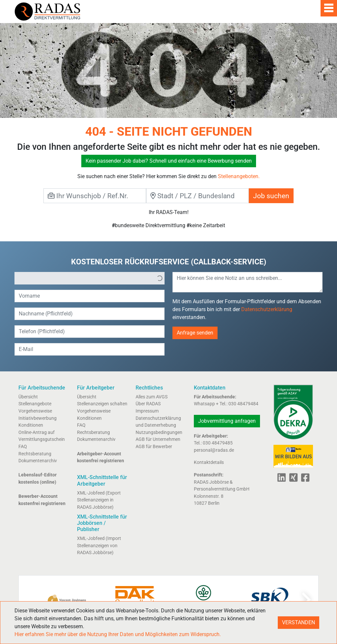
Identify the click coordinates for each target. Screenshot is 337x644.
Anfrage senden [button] (195, 333)
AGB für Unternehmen (158, 439)
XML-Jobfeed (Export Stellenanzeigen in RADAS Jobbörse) (99, 500)
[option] (85, 278)
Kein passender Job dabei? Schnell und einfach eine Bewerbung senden (169, 161)
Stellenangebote (35, 404)
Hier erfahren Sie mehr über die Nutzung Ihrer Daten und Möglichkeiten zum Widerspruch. (118, 634)
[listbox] (90, 278)
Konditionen (31, 425)
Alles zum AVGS (152, 397)
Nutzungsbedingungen (159, 432)
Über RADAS (148, 404)
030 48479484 (243, 404)
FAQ (23, 447)
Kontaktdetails (209, 462)
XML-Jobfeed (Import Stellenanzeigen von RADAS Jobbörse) (99, 546)
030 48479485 (218, 443)
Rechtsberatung (35, 454)
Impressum (147, 411)
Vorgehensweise (35, 411)
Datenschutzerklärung (267, 309)
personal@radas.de (214, 450)
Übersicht (28, 397)
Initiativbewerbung (38, 418)
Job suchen (271, 196)
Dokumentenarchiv (38, 461)
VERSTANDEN (298, 622)
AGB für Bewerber (154, 447)
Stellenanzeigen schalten (102, 404)
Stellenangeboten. (239, 176)
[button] (160, 278)
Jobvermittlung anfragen (227, 421)
